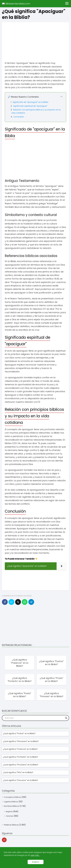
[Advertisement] (35, 39)
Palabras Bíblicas (11, 825)
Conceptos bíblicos (13, 797)
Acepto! (36, 862)
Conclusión (19, 117)
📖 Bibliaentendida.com (16, 4)
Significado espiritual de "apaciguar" (30, 106)
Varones (9, 816)
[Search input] (34, 718)
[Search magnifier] (66, 718)
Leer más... (35, 855)
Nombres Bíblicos (12, 806)
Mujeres (9, 811)
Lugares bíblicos (11, 802)
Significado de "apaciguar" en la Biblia (30, 102)
